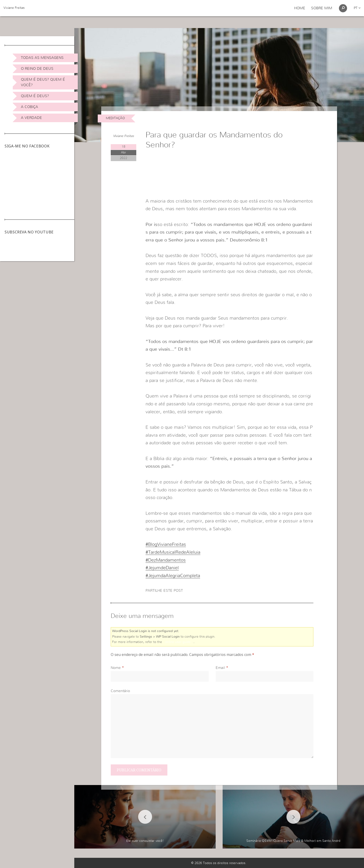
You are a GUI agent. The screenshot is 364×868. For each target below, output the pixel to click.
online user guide (178, 642)
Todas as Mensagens (42, 58)
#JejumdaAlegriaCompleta (173, 576)
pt (357, 8)
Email (220, 668)
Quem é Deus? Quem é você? (43, 82)
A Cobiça (29, 107)
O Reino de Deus (37, 69)
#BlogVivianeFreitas (166, 544)
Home (300, 8)
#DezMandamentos (166, 560)
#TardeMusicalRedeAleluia (173, 552)
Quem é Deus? (35, 96)
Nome (116, 668)
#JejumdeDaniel (162, 568)
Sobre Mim (322, 8)
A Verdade (31, 118)
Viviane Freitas (14, 8)
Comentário (120, 691)
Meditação (115, 118)
